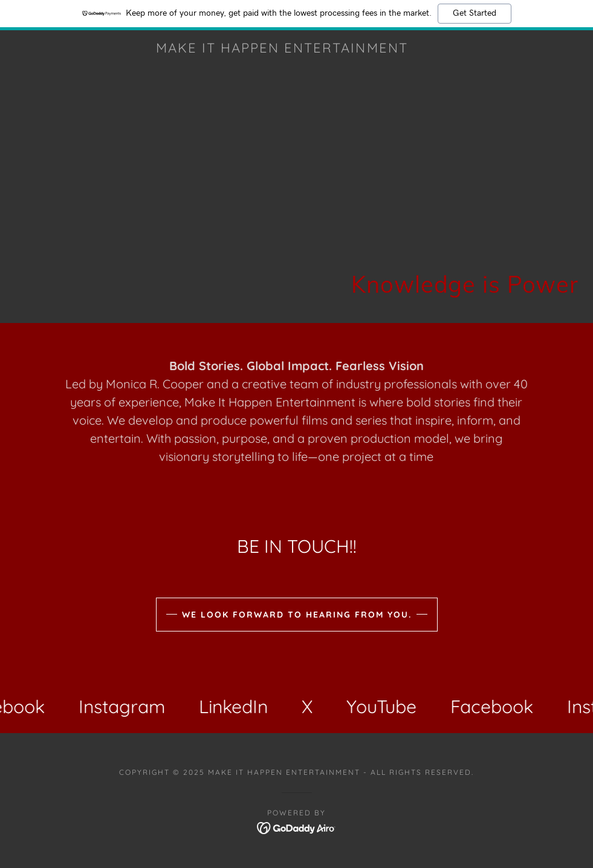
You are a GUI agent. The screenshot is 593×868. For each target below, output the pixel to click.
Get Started (475, 13)
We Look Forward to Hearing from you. (297, 615)
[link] (282, 49)
